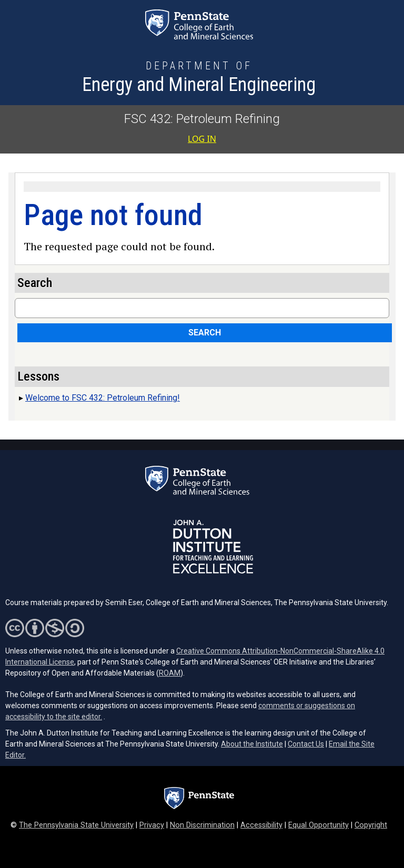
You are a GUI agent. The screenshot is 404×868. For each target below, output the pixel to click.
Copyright (371, 825)
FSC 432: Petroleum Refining (202, 119)
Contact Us (306, 744)
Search (205, 333)
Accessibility (261, 825)
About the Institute (252, 744)
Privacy (152, 825)
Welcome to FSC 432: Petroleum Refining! (103, 398)
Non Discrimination (202, 825)
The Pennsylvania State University (76, 825)
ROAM (170, 673)
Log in (202, 139)
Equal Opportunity (319, 825)
